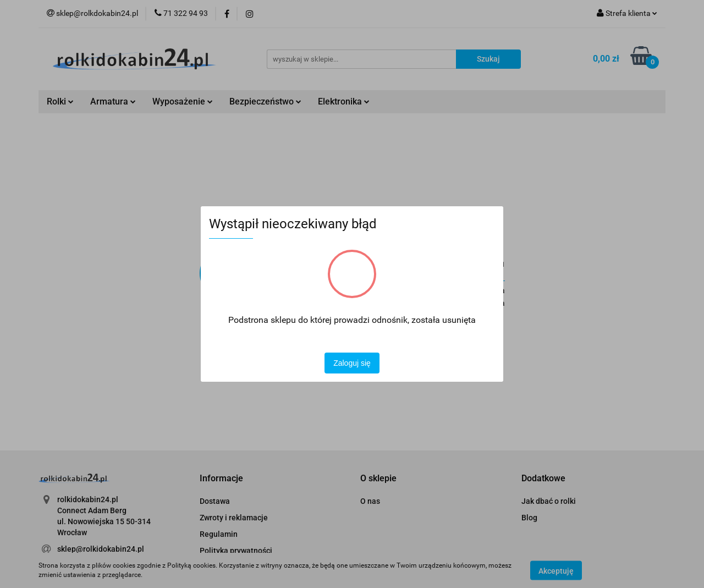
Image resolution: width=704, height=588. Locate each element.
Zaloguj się (352, 363)
